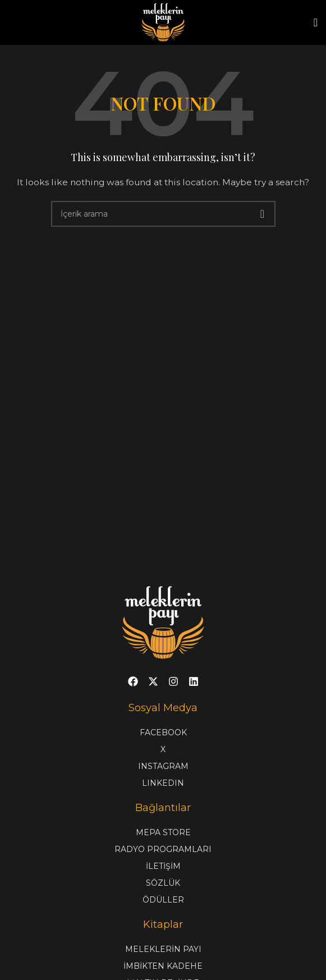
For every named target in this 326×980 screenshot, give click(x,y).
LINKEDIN (163, 783)
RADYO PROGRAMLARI (163, 849)
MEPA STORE (163, 832)
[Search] (163, 214)
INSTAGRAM (163, 766)
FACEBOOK (163, 732)
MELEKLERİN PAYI (163, 949)
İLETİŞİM (163, 866)
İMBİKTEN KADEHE (163, 966)
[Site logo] (163, 22)
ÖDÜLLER (163, 900)
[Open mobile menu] (316, 22)
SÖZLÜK (163, 883)
